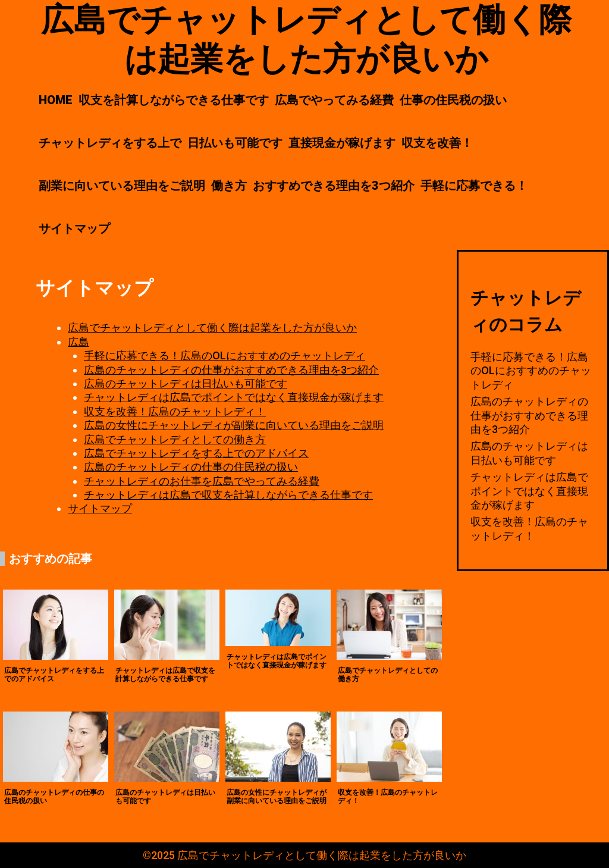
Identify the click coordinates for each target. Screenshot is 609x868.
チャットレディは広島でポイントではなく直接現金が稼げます (234, 397)
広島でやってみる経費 (334, 100)
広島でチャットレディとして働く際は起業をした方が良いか (212, 328)
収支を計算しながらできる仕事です (174, 100)
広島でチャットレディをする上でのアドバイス (196, 453)
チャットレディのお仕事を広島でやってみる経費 (202, 481)
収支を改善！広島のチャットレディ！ (175, 411)
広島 (79, 342)
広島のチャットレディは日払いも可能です (186, 383)
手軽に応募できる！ (474, 186)
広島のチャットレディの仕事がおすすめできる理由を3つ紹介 (231, 370)
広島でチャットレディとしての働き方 (175, 439)
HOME (56, 100)
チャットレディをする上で (110, 143)
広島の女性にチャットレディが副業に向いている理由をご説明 (234, 425)
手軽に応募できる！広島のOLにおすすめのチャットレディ (225, 355)
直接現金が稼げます (342, 143)
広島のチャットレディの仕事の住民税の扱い (191, 467)
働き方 (229, 186)
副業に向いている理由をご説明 (122, 186)
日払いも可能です (235, 143)
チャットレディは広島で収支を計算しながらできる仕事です (228, 495)
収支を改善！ (437, 143)
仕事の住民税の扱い (453, 100)
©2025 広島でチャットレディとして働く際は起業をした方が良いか (304, 855)
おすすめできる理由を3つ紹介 (334, 186)
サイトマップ (74, 228)
